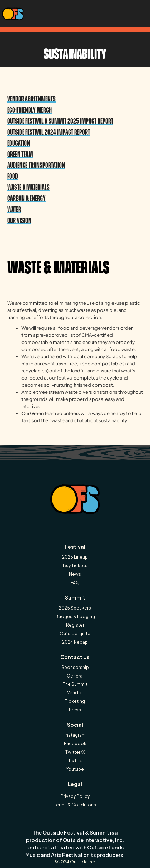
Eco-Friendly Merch (29, 110)
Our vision (19, 220)
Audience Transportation (36, 165)
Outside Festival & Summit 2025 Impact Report (60, 121)
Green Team (20, 154)
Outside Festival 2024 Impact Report (49, 132)
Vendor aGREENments (31, 99)
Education (19, 143)
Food (12, 176)
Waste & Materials (28, 187)
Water (14, 209)
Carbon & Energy (26, 198)
